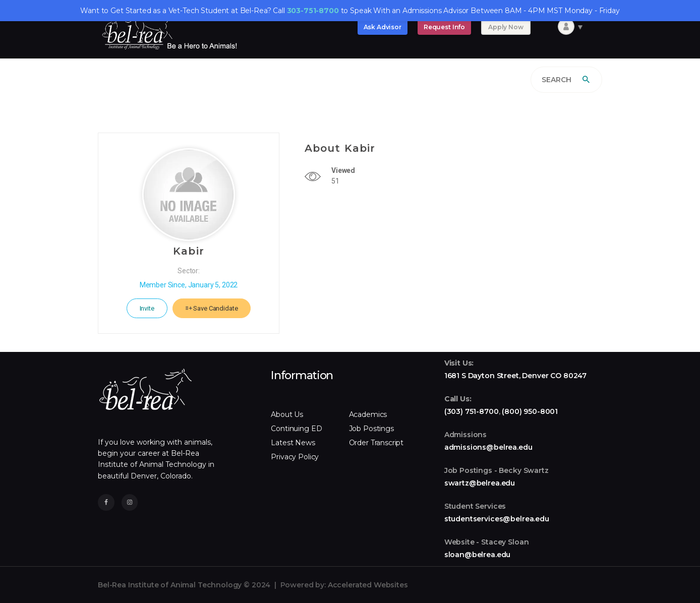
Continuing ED (296, 429)
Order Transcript (376, 443)
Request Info (444, 27)
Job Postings (371, 429)
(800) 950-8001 (530, 411)
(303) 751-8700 (472, 411)
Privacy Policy (295, 457)
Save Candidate (212, 308)
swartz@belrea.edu (480, 483)
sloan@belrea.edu (478, 555)
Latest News (293, 443)
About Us (287, 414)
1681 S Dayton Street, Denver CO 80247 (515, 376)
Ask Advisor (383, 27)
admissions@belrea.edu (488, 447)
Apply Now (506, 27)
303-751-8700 (313, 11)
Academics (368, 414)
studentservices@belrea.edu (497, 519)
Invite (147, 308)
